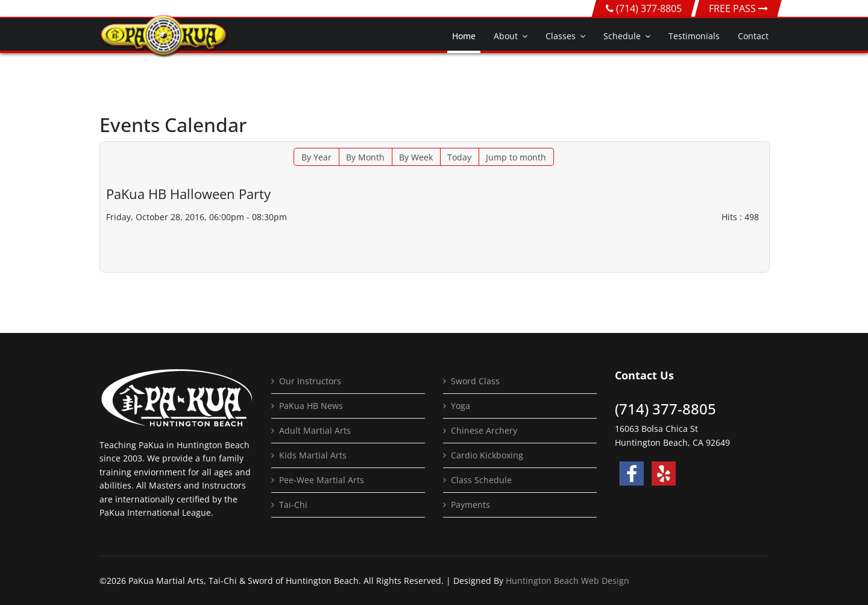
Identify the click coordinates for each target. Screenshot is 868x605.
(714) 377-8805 (649, 8)
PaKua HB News (311, 406)
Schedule (622, 36)
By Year (316, 157)
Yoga (461, 406)
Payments (470, 505)
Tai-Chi (293, 505)
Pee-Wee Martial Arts (322, 480)
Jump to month (516, 157)
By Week (416, 157)
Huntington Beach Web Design (568, 581)
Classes (561, 36)
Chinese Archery (484, 430)
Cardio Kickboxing (487, 455)
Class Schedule (481, 480)
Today (459, 157)
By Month (365, 157)
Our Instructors (310, 381)
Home (464, 36)
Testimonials (694, 36)
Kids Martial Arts (313, 455)
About (506, 36)
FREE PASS (738, 8)
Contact (753, 36)
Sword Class (475, 381)
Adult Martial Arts (315, 430)
